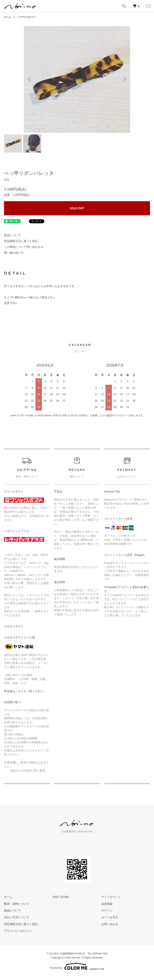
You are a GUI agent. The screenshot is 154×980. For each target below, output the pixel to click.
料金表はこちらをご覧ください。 (25, 691)
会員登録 (107, 904)
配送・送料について (17, 904)
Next (124, 79)
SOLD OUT (77, 208)
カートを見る (110, 917)
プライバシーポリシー (18, 931)
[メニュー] (148, 6)
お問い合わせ (110, 924)
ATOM (64, 897)
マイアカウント (111, 897)
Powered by (77, 966)
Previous (30, 79)
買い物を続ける (14, 253)
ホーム (8, 17)
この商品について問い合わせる (24, 247)
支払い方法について (17, 917)
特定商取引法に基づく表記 (21, 241)
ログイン (107, 910)
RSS (56, 897)
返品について (12, 235)
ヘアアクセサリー (26, 17)
